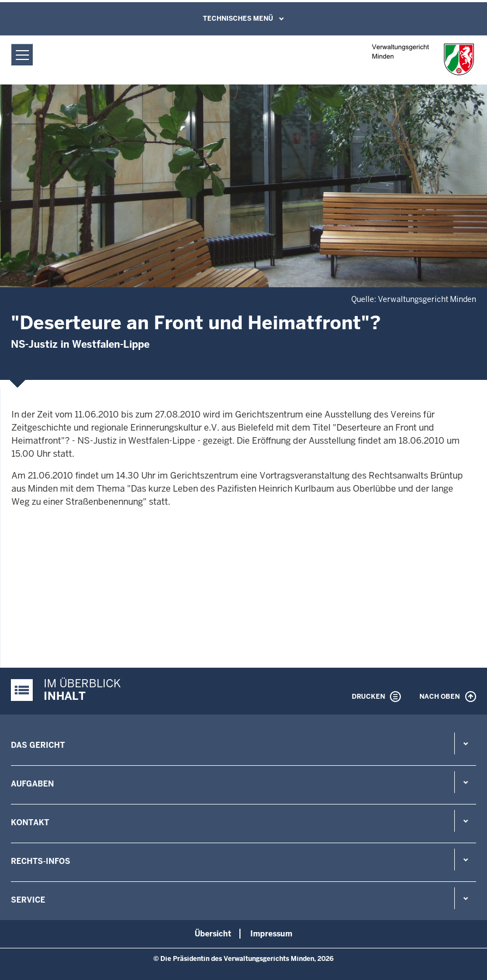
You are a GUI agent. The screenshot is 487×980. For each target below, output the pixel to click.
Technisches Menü (238, 19)
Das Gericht (38, 745)
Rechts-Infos (41, 861)
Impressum (271, 934)
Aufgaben (32, 784)
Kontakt (30, 822)
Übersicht (213, 934)
